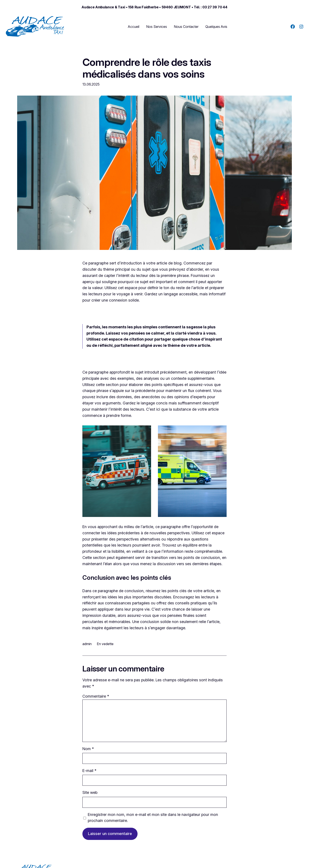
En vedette (105, 644)
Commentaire (96, 696)
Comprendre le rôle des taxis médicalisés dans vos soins (147, 68)
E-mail (89, 771)
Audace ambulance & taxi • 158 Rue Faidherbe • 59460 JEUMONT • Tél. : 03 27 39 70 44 (154, 7)
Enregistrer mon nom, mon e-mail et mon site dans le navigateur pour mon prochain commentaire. (153, 818)
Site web (90, 792)
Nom (88, 749)
